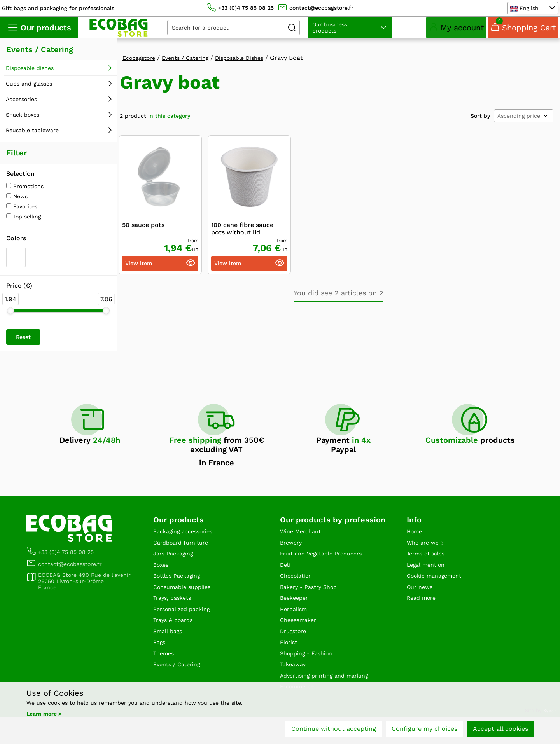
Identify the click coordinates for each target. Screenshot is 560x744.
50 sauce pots (143, 234)
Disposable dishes (30, 77)
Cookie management (438, 590)
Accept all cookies (500, 731)
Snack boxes (23, 124)
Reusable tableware (32, 140)
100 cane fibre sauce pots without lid (242, 238)
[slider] (10, 320)
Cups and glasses (29, 93)
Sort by (480, 125)
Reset (23, 346)
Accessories (21, 108)
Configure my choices (424, 731)
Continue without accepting (334, 731)
